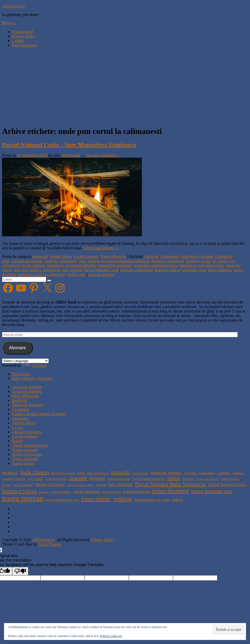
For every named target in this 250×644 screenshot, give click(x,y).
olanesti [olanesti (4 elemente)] (101, 485)
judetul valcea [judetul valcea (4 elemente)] (230, 479)
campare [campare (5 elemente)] (224, 473)
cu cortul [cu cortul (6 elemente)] (35, 479)
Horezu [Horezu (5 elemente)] (188, 479)
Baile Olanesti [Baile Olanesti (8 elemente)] (35, 472)
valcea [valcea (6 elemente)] (178, 499)
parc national (72, 270)
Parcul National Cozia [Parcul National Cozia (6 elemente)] (227, 484)
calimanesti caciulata (197, 256)
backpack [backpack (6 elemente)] (10, 473)
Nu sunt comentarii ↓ (103, 155)
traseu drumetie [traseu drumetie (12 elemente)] (170, 491)
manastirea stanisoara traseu (156, 265)
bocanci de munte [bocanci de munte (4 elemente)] (63, 473)
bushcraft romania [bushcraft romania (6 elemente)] (166, 473)
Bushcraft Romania (27, 405)
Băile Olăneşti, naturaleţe (32, 378)
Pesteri (17, 441)
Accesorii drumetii (27, 391)
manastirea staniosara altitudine (72, 265)
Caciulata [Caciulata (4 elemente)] (190, 473)
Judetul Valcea (61, 256)
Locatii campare (86, 256)
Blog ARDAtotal (25, 396)
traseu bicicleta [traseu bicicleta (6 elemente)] (136, 491)
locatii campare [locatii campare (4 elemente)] (23, 485)
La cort (18, 427)
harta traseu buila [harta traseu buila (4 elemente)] (119, 479)
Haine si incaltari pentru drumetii (38, 414)
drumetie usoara (198, 261)
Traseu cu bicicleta (27, 454)
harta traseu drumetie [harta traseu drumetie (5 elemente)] (149, 479)
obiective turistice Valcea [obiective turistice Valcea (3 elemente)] (80, 485)
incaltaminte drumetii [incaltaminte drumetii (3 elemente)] (207, 479)
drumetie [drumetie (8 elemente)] (78, 478)
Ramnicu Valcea (167, 270)
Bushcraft (40, 256)
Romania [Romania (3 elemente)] (44, 492)
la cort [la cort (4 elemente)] (6, 485)
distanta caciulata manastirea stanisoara (119, 261)
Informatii (20, 418)
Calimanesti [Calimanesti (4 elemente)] (207, 473)
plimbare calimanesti (137, 270)
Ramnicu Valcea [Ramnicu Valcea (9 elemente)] (19, 491)
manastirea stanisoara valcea (202, 265)
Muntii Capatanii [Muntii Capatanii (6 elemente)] (50, 484)
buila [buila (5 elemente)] (81, 473)
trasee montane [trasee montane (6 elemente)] (86, 491)
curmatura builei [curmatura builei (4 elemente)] (56, 479)
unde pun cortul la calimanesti (41, 274)
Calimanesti (170, 256)
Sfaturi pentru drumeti (30, 445)
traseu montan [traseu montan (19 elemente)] (23, 498)
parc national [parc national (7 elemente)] (121, 484)
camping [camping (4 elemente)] (238, 473)
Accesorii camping (27, 387)
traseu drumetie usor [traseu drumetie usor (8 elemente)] (212, 491)
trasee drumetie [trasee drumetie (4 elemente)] (61, 492)
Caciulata (151, 256)
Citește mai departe (101, 248)
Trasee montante (25, 450)
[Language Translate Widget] (25, 361)
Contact (18, 41)
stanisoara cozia (194, 270)
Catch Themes (50, 544)
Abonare (17, 348)
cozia (82, 261)
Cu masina (20, 409)
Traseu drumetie (113, 256)
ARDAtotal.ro (13, 6)
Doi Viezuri (21, 374)
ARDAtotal (71, 155)
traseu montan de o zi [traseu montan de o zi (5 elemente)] (62, 499)
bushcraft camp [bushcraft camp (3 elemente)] (140, 473)
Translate (34, 365)
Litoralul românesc (27, 432)
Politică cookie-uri (111, 636)
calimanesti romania (27, 261)
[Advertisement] (125, 86)
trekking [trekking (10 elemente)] (123, 499)
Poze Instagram (24, 45)
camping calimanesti (60, 261)
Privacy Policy (24, 36)
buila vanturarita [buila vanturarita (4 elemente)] (98, 473)
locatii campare (33, 265)
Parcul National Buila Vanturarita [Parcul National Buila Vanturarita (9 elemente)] (171, 484)
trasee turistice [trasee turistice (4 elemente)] (111, 492)
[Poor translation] (20, 571)
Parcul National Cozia (101, 270)
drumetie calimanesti (168, 261)
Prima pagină (23, 32)
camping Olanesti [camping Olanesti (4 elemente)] (14, 479)
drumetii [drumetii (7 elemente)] (97, 478)
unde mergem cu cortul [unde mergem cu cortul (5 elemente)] (152, 499)
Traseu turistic (23, 463)
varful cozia (76, 274)
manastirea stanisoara (115, 265)
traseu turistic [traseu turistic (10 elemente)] (96, 499)
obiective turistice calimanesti (37, 270)
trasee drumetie (220, 270)
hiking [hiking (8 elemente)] (174, 478)
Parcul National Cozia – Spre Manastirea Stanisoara (69, 145)
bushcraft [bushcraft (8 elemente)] (120, 472)
